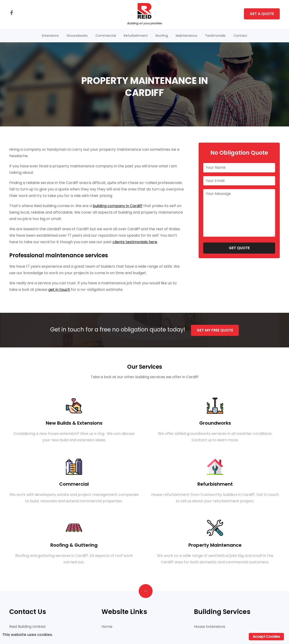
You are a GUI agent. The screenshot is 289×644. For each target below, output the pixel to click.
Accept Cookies (266, 636)
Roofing (162, 36)
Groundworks (77, 36)
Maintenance (186, 36)
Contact (240, 36)
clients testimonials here (135, 242)
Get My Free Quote (215, 330)
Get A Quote (262, 14)
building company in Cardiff (118, 206)
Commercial (106, 36)
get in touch (59, 290)
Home (107, 626)
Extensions (50, 36)
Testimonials (215, 36)
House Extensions (210, 626)
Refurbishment (136, 36)
